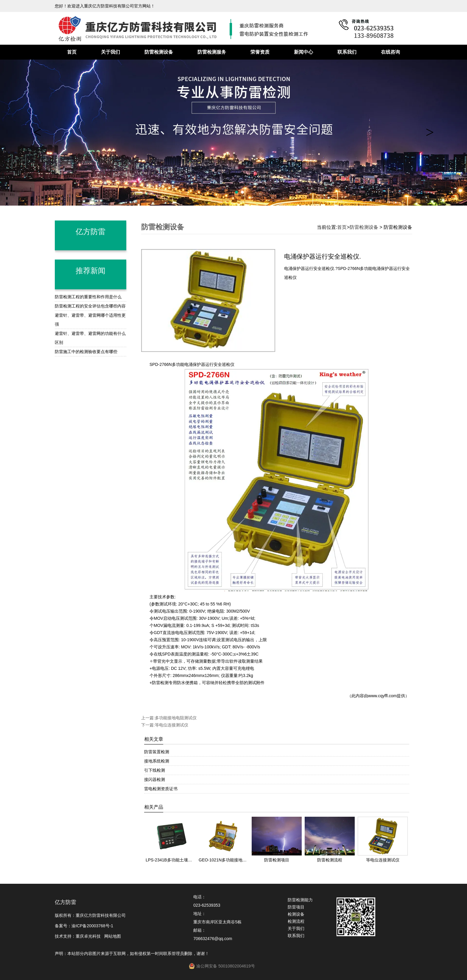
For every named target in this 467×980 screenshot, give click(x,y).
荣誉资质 (260, 52)
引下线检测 (155, 770)
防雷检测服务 (212, 52)
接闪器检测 (155, 779)
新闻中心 (303, 52)
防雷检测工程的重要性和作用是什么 (88, 297)
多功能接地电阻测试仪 (176, 718)
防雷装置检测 (157, 752)
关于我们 (110, 52)
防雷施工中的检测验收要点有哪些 (86, 352)
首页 (72, 52)
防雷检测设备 (159, 52)
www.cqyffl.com (382, 696)
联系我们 (347, 52)
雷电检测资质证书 (161, 789)
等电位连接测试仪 (172, 725)
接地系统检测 (157, 761)
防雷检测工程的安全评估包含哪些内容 (90, 306)
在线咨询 (390, 52)
